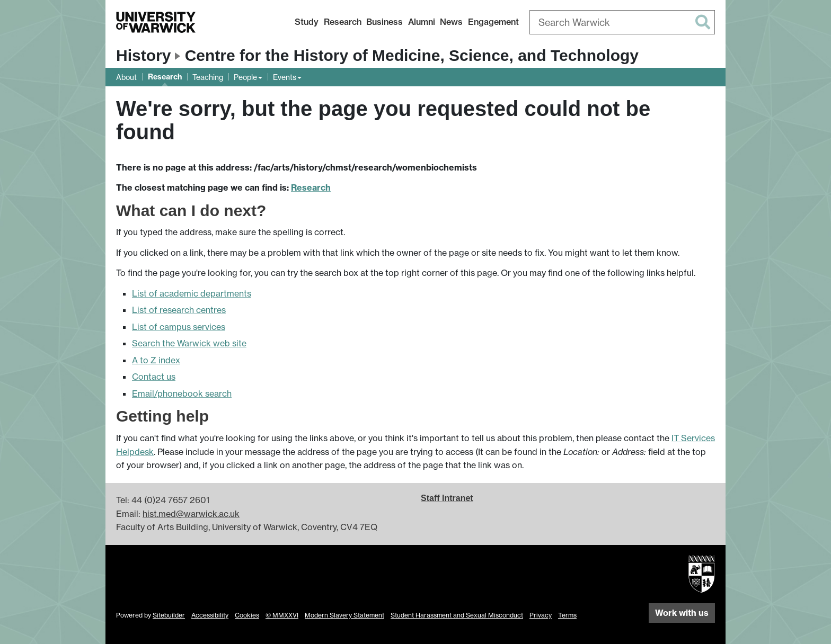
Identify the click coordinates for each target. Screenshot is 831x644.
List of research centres (179, 310)
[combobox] (622, 22)
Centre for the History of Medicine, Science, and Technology (412, 55)
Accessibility (210, 615)
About (126, 77)
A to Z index (156, 360)
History (143, 55)
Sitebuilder (169, 615)
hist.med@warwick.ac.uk (191, 514)
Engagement (493, 22)
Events (285, 77)
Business (384, 22)
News (451, 22)
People (245, 77)
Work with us (682, 613)
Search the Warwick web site (189, 343)
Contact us (154, 377)
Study (307, 22)
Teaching (208, 77)
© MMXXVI (282, 615)
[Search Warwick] (622, 22)
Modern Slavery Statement (344, 615)
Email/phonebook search (182, 393)
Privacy (541, 615)
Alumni (422, 22)
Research (343, 22)
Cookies (247, 615)
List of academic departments (192, 293)
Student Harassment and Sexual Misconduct (457, 615)
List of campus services (179, 327)
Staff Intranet (447, 498)
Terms (567, 615)
